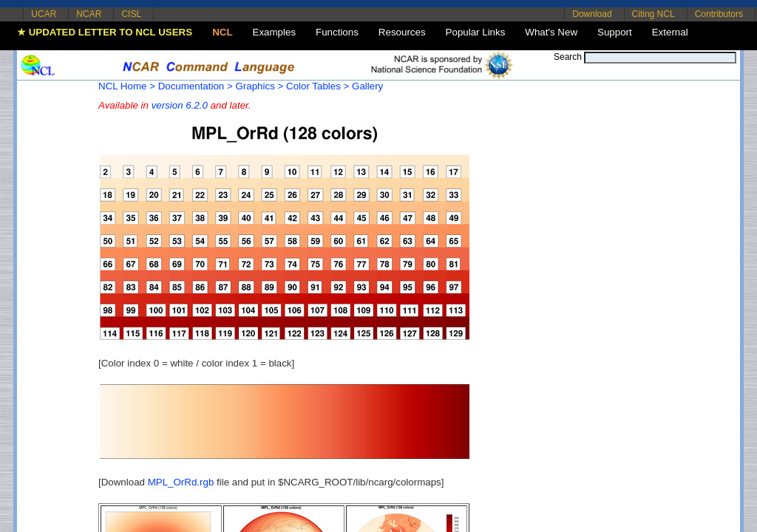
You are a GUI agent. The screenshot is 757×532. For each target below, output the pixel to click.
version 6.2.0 (180, 105)
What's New (551, 32)
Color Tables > (318, 86)
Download (592, 14)
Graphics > (259, 86)
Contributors (719, 14)
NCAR (89, 14)
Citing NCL (654, 14)
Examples (275, 32)
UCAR (44, 14)
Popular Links (476, 32)
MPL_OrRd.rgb (181, 482)
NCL (222, 32)
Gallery (367, 86)
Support (615, 32)
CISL (131, 14)
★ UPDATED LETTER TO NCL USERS (105, 32)
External (670, 32)
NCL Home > (127, 86)
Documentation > (196, 86)
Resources (402, 32)
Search (568, 57)
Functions (337, 32)
